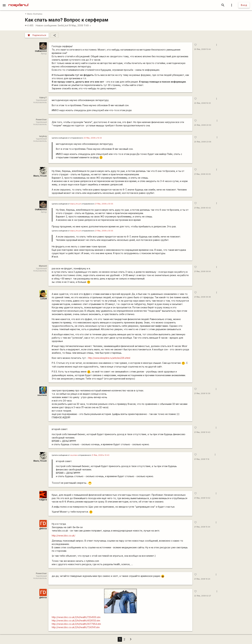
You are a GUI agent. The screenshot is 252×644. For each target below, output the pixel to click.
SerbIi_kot (63, 25)
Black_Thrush (40, 176)
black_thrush (76, 204)
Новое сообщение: (46, 25)
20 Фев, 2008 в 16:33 (93, 138)
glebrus (43, 528)
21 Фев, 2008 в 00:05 (104, 204)
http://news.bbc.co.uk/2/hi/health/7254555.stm (76, 617)
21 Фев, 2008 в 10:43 (100, 455)
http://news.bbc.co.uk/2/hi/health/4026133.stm (76, 621)
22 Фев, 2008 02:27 (203, 596)
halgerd (43, 500)
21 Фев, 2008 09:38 (202, 297)
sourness (42, 395)
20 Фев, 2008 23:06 (203, 142)
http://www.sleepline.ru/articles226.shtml (109, 358)
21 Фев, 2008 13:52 (202, 498)
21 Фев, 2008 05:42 (202, 208)
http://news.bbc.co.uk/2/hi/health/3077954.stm (76, 624)
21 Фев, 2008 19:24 (202, 579)
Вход (244, 5)
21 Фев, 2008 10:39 (202, 394)
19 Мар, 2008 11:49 (80, 25)
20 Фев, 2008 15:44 (202, 49)
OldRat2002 (41, 51)
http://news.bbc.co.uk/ (63, 536)
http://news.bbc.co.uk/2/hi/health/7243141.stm (76, 627)
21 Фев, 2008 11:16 (202, 459)
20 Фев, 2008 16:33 (202, 103)
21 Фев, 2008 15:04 (202, 527)
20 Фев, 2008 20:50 (203, 125)
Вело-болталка (34, 14)
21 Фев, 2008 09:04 (202, 271)
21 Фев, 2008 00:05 (202, 174)
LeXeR (44, 299)
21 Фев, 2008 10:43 (202, 432)
